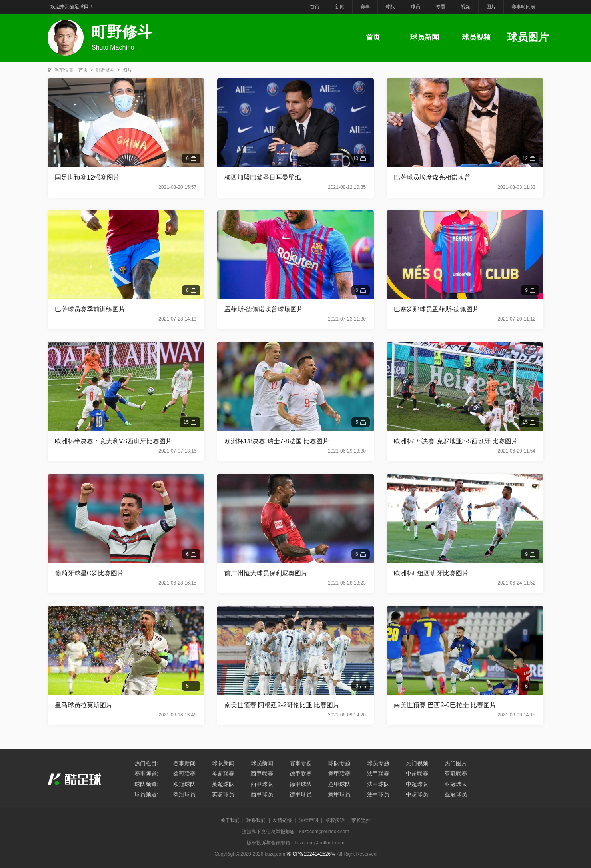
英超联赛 (223, 774)
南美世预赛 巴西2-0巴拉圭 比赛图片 (445, 705)
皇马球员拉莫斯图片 (84, 705)
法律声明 (309, 820)
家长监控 (361, 820)
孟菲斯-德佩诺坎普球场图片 (264, 309)
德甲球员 (301, 794)
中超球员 (417, 794)
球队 (390, 7)
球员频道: (146, 794)
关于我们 (230, 820)
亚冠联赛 (456, 774)
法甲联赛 (378, 774)
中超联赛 (417, 774)
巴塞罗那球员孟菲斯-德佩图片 (436, 309)
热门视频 (417, 763)
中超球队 (417, 784)
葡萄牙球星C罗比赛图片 (89, 573)
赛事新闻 (184, 763)
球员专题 (378, 763)
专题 (441, 7)
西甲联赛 (262, 774)
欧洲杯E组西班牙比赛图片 (431, 573)
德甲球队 (301, 784)
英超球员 (223, 794)
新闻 (340, 7)
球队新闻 (223, 763)
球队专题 (339, 763)
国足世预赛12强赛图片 (87, 177)
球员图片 (528, 37)
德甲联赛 (301, 774)
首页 (315, 7)
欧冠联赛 (184, 774)
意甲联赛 (339, 774)
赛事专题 (301, 763)
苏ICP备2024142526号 (311, 854)
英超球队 (223, 784)
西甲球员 (262, 794)
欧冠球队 (184, 784)
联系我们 (256, 820)
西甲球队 (262, 784)
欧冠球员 (184, 794)
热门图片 (456, 763)
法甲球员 (378, 794)
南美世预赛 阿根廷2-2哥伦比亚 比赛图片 (282, 705)
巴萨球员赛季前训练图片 (90, 309)
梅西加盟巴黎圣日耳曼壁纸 (263, 177)
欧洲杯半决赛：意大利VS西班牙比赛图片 (113, 441)
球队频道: (146, 784)
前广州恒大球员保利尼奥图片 (266, 573)
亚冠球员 (456, 794)
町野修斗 (105, 70)
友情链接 (282, 820)
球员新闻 (425, 37)
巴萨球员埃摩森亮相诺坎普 (432, 177)
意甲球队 (339, 784)
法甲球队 (378, 784)
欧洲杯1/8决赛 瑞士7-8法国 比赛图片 (277, 441)
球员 (415, 7)
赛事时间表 (523, 7)
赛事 (365, 7)
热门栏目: (146, 763)
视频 (466, 7)
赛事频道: (146, 774)
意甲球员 (339, 794)
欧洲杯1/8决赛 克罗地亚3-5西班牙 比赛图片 (456, 441)
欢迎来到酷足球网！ (72, 7)
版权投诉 (335, 820)
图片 (491, 7)
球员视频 (476, 37)
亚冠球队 (456, 784)
